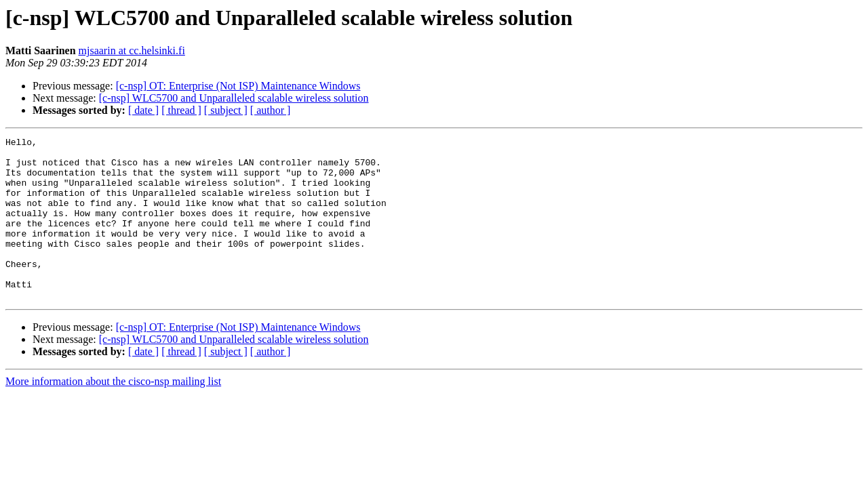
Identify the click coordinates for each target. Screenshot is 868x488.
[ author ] (271, 110)
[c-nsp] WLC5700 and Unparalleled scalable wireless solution (234, 98)
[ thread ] (181, 110)
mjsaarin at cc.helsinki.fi (132, 50)
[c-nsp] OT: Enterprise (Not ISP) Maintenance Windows (238, 86)
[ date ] (143, 110)
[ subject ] (226, 110)
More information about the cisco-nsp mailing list (113, 414)
